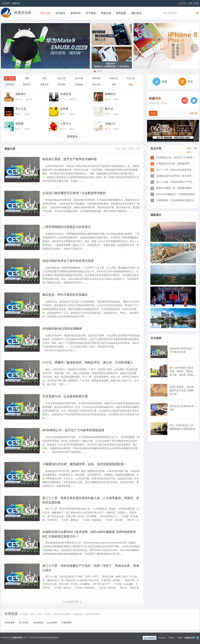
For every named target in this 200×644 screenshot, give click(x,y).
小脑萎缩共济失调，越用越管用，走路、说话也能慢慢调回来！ (85, 464)
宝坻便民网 (38, 623)
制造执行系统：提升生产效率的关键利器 (70, 159)
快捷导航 (183, 3)
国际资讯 (136, 13)
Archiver (162, 638)
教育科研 (76, 13)
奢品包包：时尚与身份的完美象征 (65, 295)
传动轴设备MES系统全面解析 (62, 329)
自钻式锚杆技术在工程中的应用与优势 (68, 261)
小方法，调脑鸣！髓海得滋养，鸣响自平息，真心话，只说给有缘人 (88, 362)
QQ (194, 100)
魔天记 (109, 109)
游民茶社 (21, 94)
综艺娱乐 (61, 13)
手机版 (171, 638)
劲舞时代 (110, 94)
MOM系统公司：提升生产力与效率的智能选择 (73, 430)
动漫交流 (66, 94)
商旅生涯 (106, 13)
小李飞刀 (66, 124)
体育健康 (121, 13)
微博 (185, 100)
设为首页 (6, 3)
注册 (196, 3)
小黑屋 (179, 638)
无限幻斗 (110, 124)
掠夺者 (64, 109)
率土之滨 (21, 109)
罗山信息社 (24, 623)
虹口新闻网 (52, 623)
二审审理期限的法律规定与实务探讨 (67, 227)
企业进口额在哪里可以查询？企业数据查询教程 (74, 193)
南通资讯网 (23, 13)
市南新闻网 (67, 623)
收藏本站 (16, 3)
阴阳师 (19, 124)
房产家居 (91, 13)
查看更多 (72, 136)
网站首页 (45, 13)
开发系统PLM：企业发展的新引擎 (65, 396)
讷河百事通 (9, 623)
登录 (190, 3)
